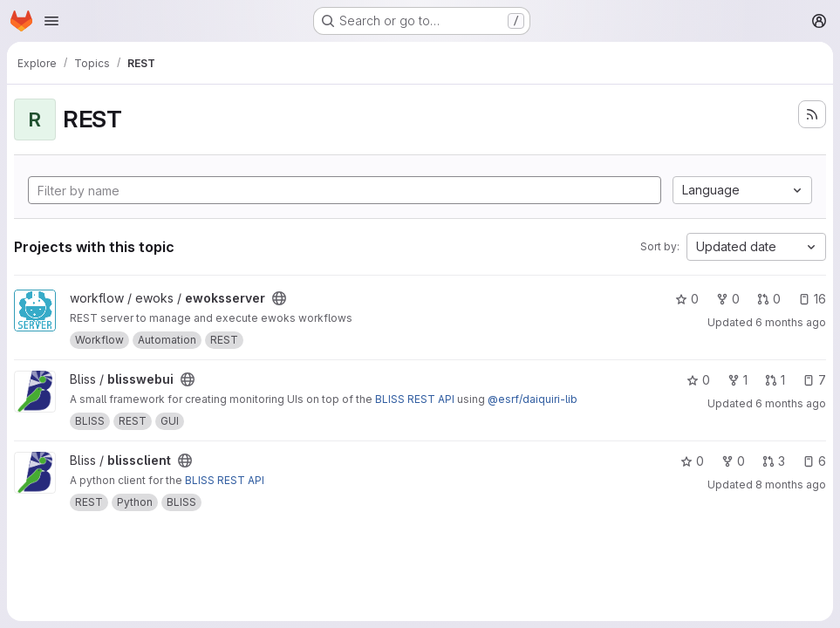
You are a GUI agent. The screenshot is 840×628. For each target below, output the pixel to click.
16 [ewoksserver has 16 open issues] (812, 299)
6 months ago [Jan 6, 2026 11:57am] (791, 403)
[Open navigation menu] (51, 21)
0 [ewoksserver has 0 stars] (687, 299)
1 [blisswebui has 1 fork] (738, 380)
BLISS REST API (415, 399)
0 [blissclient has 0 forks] (733, 461)
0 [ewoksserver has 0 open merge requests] (769, 299)
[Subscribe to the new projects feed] (812, 114)
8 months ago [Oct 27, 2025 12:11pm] (791, 485)
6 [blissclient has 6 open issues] (814, 461)
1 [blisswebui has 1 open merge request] (775, 380)
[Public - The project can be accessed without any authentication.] (279, 298)
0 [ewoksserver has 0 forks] (728, 299)
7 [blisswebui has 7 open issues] (814, 380)
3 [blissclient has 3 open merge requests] (774, 461)
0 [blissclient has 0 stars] (692, 461)
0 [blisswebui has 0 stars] (698, 380)
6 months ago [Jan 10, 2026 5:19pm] (791, 322)
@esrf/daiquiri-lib (533, 399)
